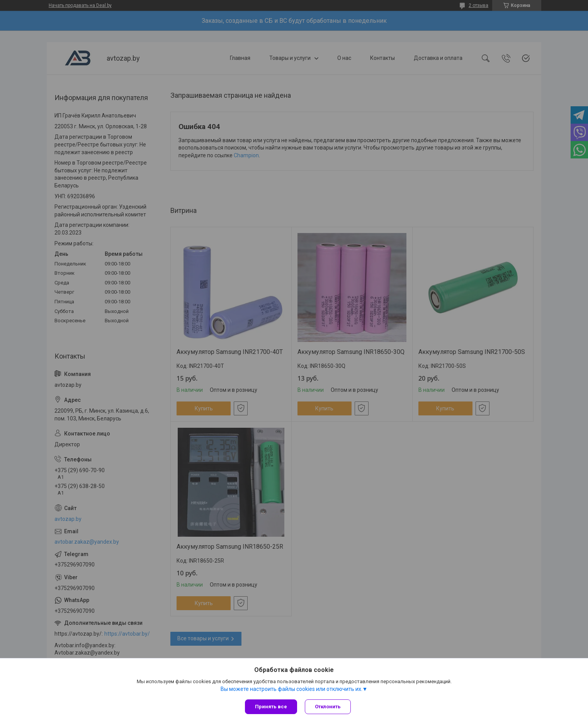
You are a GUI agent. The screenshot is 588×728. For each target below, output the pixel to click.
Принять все (271, 707)
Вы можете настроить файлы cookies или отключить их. (291, 689)
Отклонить (328, 707)
